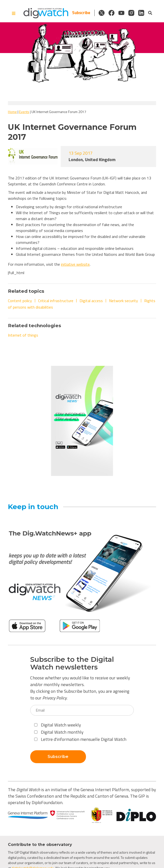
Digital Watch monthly (59, 732)
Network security (123, 301)
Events (24, 112)
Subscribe (81, 13)
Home (12, 112)
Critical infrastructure (56, 301)
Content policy (20, 301)
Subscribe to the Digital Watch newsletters (72, 663)
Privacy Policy (55, 698)
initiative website (75, 264)
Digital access (91, 301)
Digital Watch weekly (58, 725)
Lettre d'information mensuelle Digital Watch (80, 739)
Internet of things (23, 335)
